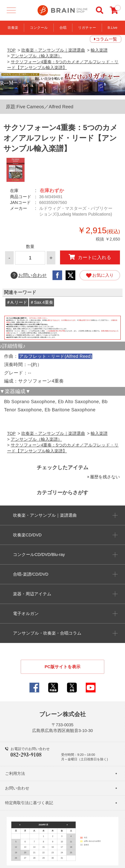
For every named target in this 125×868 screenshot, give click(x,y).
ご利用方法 (15, 773)
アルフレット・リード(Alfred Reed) (56, 356)
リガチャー (87, 28)
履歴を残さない (105, 477)
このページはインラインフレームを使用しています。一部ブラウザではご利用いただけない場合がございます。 (62, 328)
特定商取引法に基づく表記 (29, 803)
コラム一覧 (106, 39)
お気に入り (100, 276)
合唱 (63, 28)
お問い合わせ (29, 275)
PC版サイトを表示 (62, 667)
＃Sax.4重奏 (42, 302)
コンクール (39, 28)
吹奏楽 (13, 28)
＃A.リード (17, 302)
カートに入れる (90, 257)
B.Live (113, 28)
